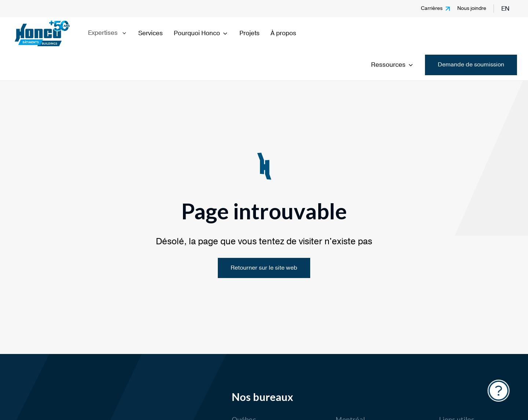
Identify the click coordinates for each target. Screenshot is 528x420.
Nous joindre (472, 8)
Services (151, 33)
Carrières (432, 8)
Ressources (393, 65)
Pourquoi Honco (201, 33)
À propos (283, 33)
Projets (250, 33)
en (505, 9)
